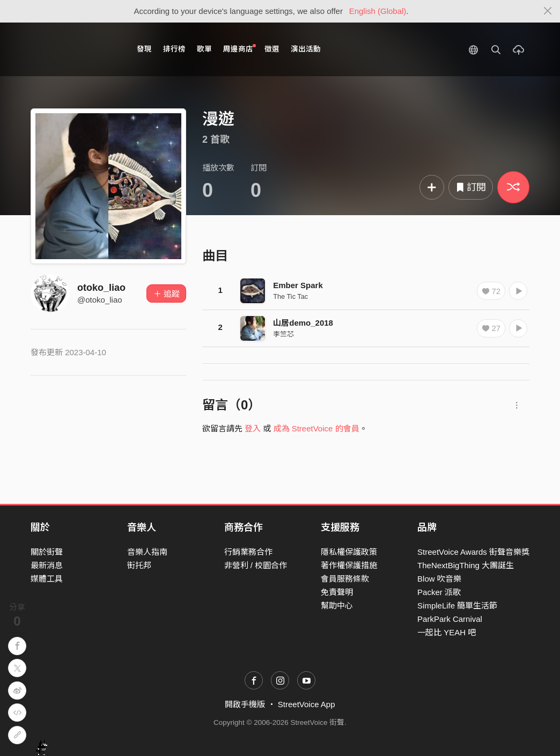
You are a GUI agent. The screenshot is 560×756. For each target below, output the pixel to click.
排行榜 (174, 49)
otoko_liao (101, 288)
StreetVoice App (307, 704)
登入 (253, 428)
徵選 (272, 49)
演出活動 (306, 49)
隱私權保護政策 (349, 552)
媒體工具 (47, 579)
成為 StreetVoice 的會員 (316, 428)
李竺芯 (283, 334)
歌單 (204, 49)
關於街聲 (47, 552)
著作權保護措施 (349, 565)
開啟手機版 (245, 704)
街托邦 (139, 565)
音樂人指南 (147, 552)
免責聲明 (337, 592)
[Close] (548, 11)
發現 (144, 49)
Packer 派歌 (439, 592)
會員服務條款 (345, 579)
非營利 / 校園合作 (256, 565)
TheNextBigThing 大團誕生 (466, 565)
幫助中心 (337, 605)
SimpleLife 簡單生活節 (457, 605)
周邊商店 (240, 49)
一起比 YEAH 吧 (447, 632)
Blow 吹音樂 (439, 579)
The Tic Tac (290, 296)
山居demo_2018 (303, 323)
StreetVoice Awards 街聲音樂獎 (473, 552)
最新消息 (47, 565)
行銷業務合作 (248, 552)
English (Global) (378, 11)
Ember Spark (298, 285)
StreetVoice (75, 49)
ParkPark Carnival (450, 619)
